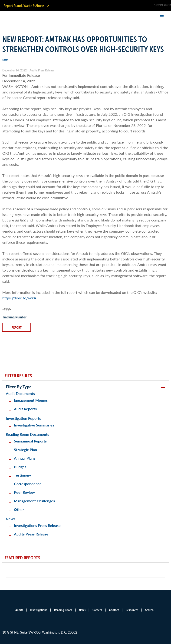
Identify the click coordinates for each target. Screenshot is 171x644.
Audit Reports (25, 409)
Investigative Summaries (34, 425)
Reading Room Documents (27, 434)
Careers (97, 610)
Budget (20, 467)
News (11, 519)
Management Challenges (34, 501)
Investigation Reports (23, 418)
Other (19, 509)
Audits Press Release (31, 534)
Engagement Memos (31, 400)
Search (149, 610)
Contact (114, 610)
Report (17, 327)
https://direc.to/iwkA (19, 298)
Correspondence (28, 484)
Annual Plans (25, 458)
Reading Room (63, 610)
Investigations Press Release (37, 525)
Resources (132, 610)
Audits (19, 610)
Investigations (39, 610)
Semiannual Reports (30, 441)
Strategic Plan (25, 450)
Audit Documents (20, 393)
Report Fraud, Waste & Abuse (24, 6)
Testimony (22, 475)
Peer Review (24, 492)
